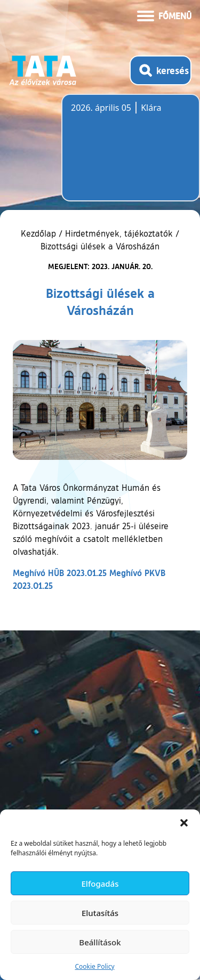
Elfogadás (100, 884)
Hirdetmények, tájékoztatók (119, 233)
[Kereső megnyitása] (161, 70)
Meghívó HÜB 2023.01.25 (60, 573)
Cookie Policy (94, 966)
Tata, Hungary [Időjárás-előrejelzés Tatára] (131, 154)
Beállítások (100, 942)
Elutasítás (100, 913)
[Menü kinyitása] (164, 15)
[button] (184, 823)
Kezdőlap (40, 233)
